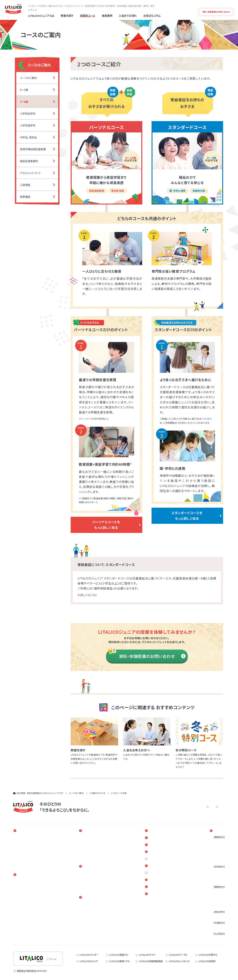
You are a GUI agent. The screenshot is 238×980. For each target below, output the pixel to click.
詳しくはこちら (89, 595)
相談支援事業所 (25, 919)
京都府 (215, 901)
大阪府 (215, 892)
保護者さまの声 (89, 856)
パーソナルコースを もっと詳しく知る (106, 525)
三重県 (215, 881)
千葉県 (215, 856)
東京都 (215, 842)
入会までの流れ (91, 867)
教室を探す (218, 831)
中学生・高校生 (25, 900)
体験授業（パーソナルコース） (95, 882)
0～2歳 (21, 881)
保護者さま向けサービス (96, 898)
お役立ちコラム (162, 845)
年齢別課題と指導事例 (93, 842)
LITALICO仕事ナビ (208, 955)
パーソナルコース (90, 873)
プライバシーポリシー (196, 807)
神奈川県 (216, 847)
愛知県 (215, 872)
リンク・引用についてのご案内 (170, 888)
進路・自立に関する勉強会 (94, 909)
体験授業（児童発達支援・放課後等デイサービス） (105, 887)
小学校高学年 (24, 895)
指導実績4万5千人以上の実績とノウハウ (37, 856)
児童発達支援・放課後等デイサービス (100, 878)
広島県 (215, 928)
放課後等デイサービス (28, 909)
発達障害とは (227, 6)
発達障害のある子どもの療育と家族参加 (37, 847)
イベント (159, 831)
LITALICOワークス (178, 955)
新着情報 (159, 838)
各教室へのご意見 (164, 881)
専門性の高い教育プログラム (31, 851)
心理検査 (22, 928)
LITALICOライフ (147, 955)
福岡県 (215, 939)
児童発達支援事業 (26, 905)
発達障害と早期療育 (27, 842)
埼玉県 (215, 851)
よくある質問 (212, 6)
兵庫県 (215, 896)
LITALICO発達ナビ (119, 955)
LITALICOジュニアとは (31, 831)
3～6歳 (21, 886)
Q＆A (157, 852)
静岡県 (215, 876)
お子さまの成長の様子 (93, 851)
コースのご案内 (26, 875)
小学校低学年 (24, 891)
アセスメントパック (26, 923)
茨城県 (215, 861)
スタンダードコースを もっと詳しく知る (187, 516)
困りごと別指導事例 (91, 847)
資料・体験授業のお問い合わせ (152, 656)
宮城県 (215, 917)
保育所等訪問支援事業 (28, 914)
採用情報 (159, 859)
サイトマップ (219, 807)
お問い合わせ (170, 807)
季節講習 (22, 932)
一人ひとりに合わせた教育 (30, 837)
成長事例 (87, 831)
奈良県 (215, 906)
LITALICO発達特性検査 (151, 961)
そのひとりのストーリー (93, 837)
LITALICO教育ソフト (120, 961)
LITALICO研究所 (207, 961)
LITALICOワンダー (89, 955)
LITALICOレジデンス (179, 961)
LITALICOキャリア (89, 961)
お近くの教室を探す (165, 867)
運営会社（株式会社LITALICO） (32, 971)
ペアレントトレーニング (93, 904)
